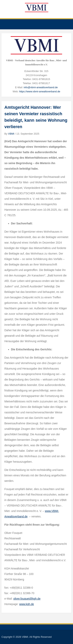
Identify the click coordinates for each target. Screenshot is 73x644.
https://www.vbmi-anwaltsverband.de (40, 91)
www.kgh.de (27, 604)
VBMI (11, 134)
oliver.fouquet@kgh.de (27, 599)
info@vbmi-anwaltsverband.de (41, 87)
